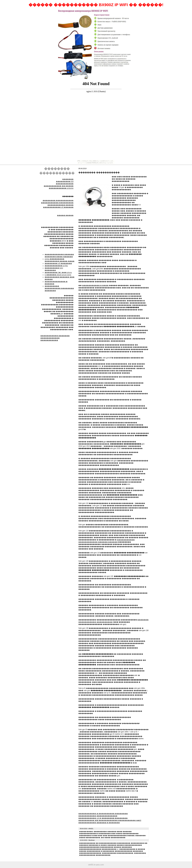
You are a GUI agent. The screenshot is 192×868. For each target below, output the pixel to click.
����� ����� (65, 215)
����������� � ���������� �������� (103, 814)
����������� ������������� (98, 816)
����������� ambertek (61, 188)
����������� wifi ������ (58, 207)
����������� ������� (55, 336)
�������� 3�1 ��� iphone (58, 273)
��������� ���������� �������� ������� (59, 288)
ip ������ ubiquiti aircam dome (58, 275)
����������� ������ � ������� (99, 823)
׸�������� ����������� (58, 201)
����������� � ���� (95, 285)
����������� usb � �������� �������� (103, 818)
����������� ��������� (57, 203)
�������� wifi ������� (58, 264)
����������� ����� (60, 205)
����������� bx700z (56, 266)
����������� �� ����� (59, 186)
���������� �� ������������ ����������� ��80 (110, 820)
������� (68, 179)
